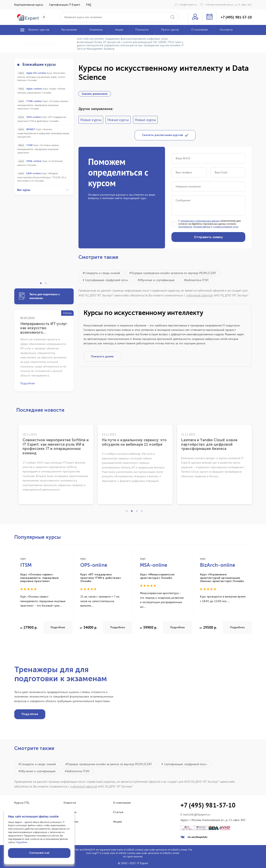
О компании (122, 803)
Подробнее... (23, 842)
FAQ (89, 5)
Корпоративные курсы (29, 5)
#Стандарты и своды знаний (101, 273)
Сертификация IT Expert (65, 5)
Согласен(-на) (39, 853)
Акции (118, 822)
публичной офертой (199, 295)
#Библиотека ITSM (196, 280)
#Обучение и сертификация (156, 280)
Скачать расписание (95, 94)
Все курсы (43, 190)
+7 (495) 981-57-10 (236, 17)
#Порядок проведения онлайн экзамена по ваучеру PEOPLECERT (173, 273)
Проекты (70, 812)
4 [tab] (143, 512)
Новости (70, 803)
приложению (185, 227)
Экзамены (71, 822)
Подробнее (58, 627)
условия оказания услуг (226, 227)
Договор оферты (202, 227)
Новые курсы (91, 120)
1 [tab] (42, 284)
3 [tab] (138, 512)
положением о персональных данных (200, 221)
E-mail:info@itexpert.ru (195, 815)
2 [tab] (47, 284)
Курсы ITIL (22, 803)
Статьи (118, 812)
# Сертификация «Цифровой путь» (105, 280)
